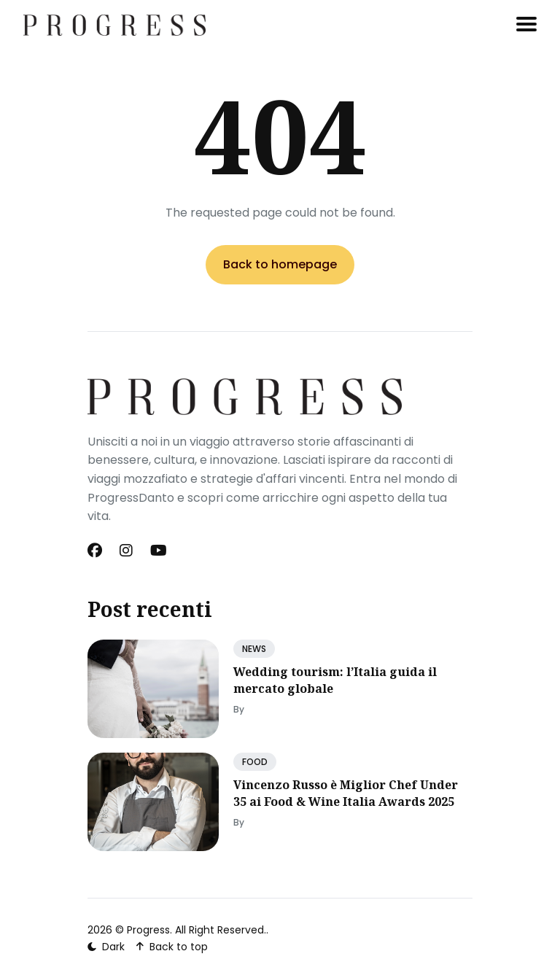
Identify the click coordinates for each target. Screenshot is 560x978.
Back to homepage (280, 264)
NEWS (254, 649)
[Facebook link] (96, 551)
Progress (148, 930)
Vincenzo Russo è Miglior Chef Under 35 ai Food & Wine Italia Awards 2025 (346, 793)
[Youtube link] (159, 551)
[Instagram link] (126, 551)
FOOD (255, 762)
